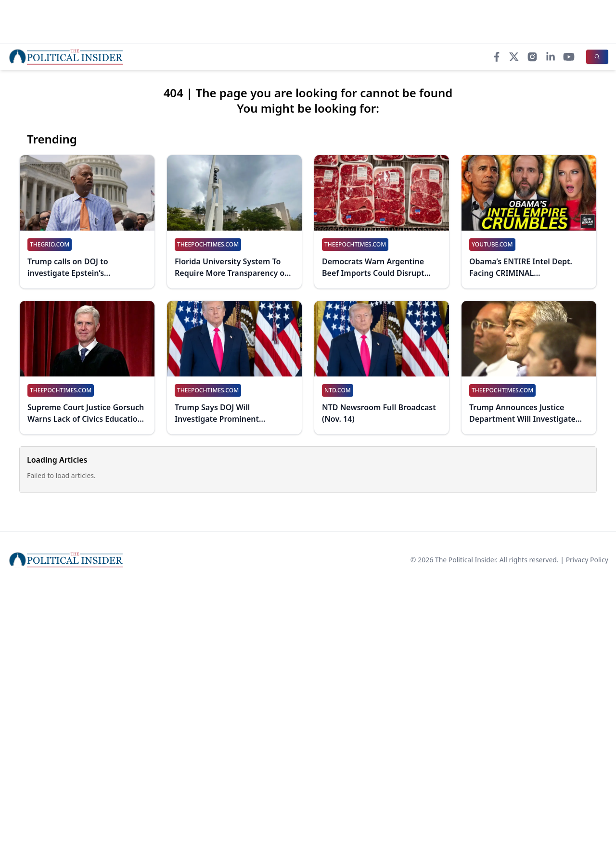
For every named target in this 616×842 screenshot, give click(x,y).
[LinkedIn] (551, 57)
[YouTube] (569, 57)
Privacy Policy (587, 560)
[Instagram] (532, 57)
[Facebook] (497, 57)
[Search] (597, 57)
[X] (514, 57)
